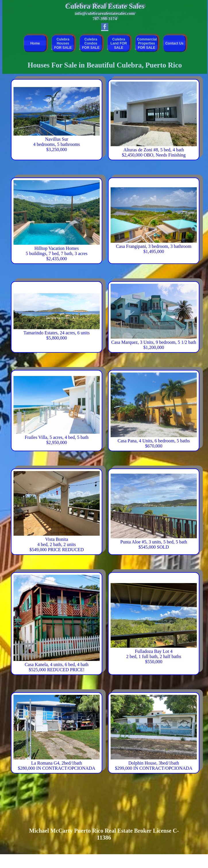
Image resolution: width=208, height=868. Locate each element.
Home (35, 43)
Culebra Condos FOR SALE (91, 44)
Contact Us (174, 43)
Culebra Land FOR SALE (119, 44)
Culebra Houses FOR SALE (63, 44)
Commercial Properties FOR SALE (147, 44)
